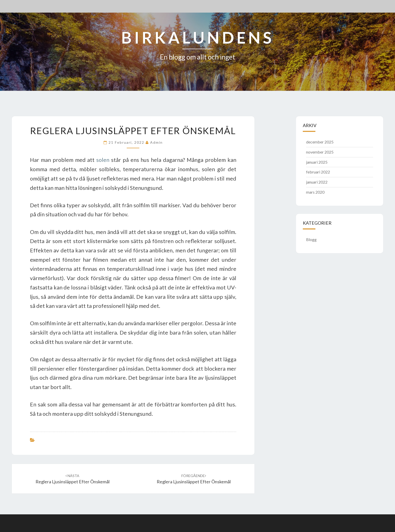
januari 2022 (317, 182)
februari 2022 (318, 172)
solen (103, 160)
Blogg (311, 239)
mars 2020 (315, 192)
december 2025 (320, 142)
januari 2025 (317, 162)
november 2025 (320, 152)
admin (156, 142)
